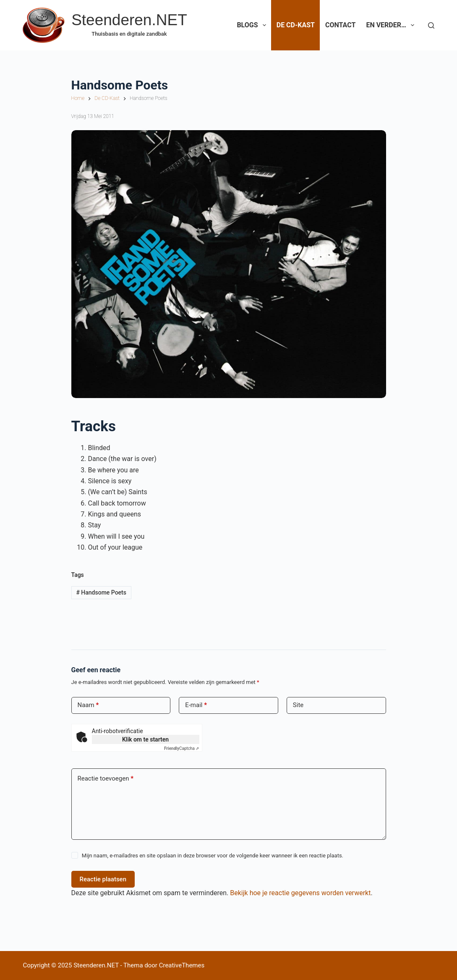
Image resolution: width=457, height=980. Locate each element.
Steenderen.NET (129, 20)
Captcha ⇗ (182, 748)
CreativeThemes (182, 965)
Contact (340, 25)
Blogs (253, 25)
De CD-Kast (296, 25)
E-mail (196, 705)
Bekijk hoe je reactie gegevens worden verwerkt (300, 893)
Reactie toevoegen (106, 779)
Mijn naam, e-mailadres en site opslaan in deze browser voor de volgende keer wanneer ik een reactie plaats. (213, 856)
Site (298, 705)
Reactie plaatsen (103, 879)
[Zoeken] (431, 25)
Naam (88, 705)
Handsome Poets (101, 592)
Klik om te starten (145, 739)
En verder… (392, 25)
